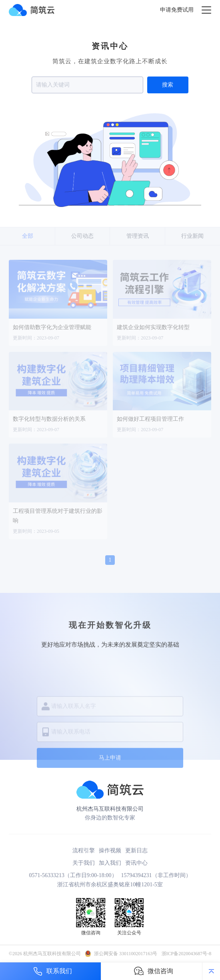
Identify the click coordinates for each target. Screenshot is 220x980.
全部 (28, 236)
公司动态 (82, 236)
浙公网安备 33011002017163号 (126, 954)
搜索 (168, 86)
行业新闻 (192, 236)
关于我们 (84, 863)
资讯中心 (136, 863)
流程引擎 (84, 850)
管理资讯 (138, 236)
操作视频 (110, 850)
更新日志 (136, 850)
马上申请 (110, 792)
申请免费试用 (177, 10)
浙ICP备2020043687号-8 (187, 954)
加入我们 (110, 863)
